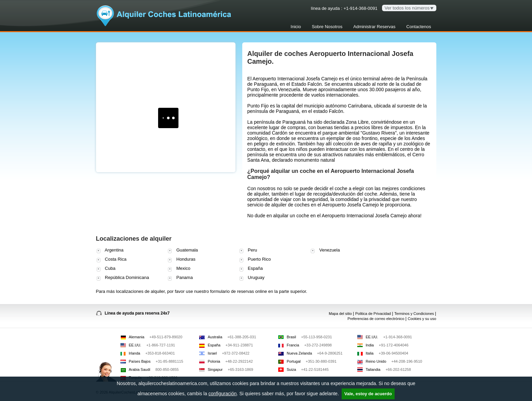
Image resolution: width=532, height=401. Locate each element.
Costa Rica (112, 259)
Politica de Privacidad (374, 314)
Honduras (182, 259)
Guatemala (183, 250)
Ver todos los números (407, 8)
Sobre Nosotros (327, 27)
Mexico (179, 269)
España (251, 269)
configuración (222, 394)
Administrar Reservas (374, 27)
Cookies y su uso (422, 319)
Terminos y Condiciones (415, 314)
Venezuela (325, 250)
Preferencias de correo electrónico (376, 319)
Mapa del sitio (341, 314)
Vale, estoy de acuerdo (368, 394)
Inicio (296, 27)
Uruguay (252, 278)
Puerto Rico (255, 259)
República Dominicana (123, 278)
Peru (248, 250)
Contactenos (419, 27)
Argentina (110, 250)
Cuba (106, 269)
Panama (180, 278)
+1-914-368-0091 (360, 8)
